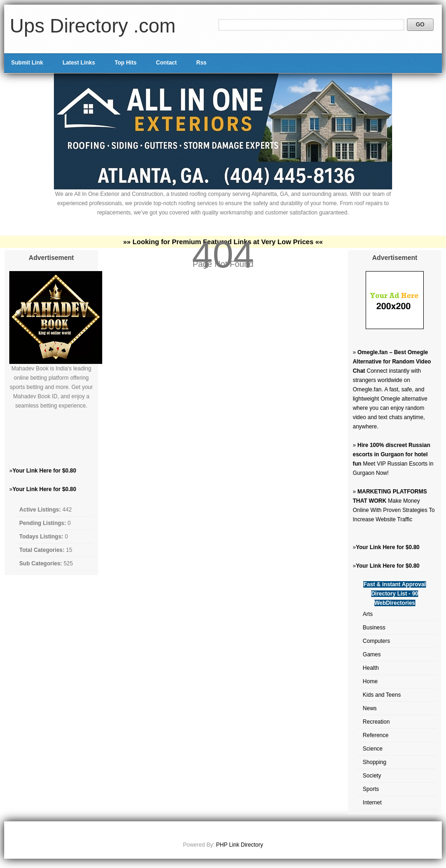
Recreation (376, 722)
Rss (201, 63)
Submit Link (27, 63)
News (370, 708)
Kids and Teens (382, 695)
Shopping (375, 762)
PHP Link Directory (239, 845)
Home (370, 681)
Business (374, 628)
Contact (167, 63)
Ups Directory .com (93, 26)
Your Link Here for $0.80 (44, 471)
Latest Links (79, 63)
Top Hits (126, 63)
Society (372, 776)
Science (373, 749)
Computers (377, 641)
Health (371, 668)
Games (372, 654)
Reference (376, 735)
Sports (371, 789)
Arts (368, 614)
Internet (372, 803)
